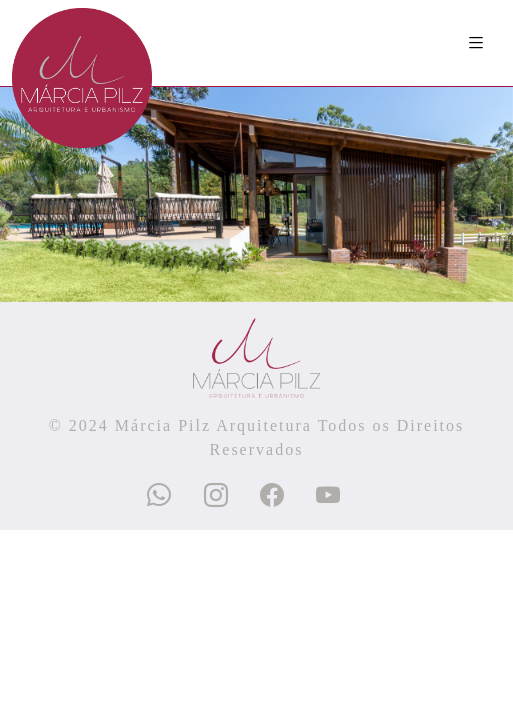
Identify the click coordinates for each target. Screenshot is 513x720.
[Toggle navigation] (477, 43)
